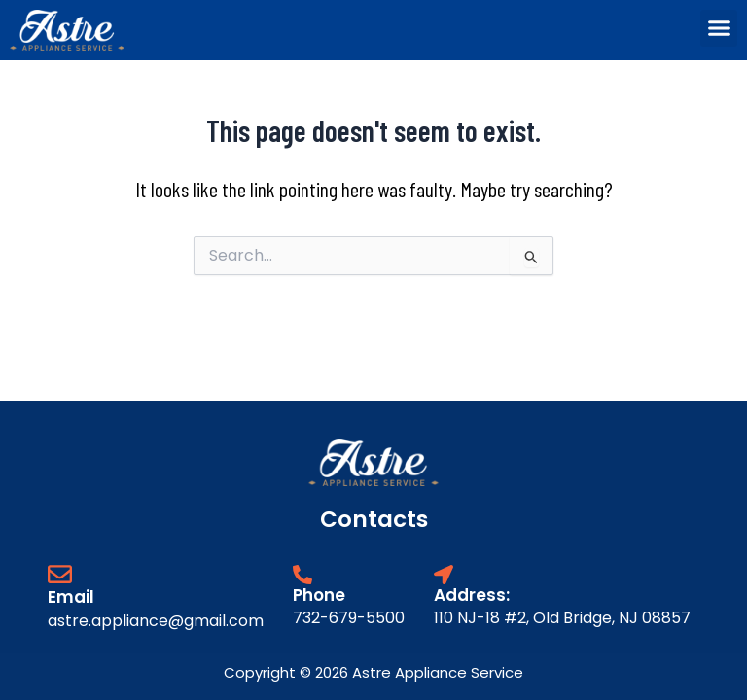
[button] (719, 28)
